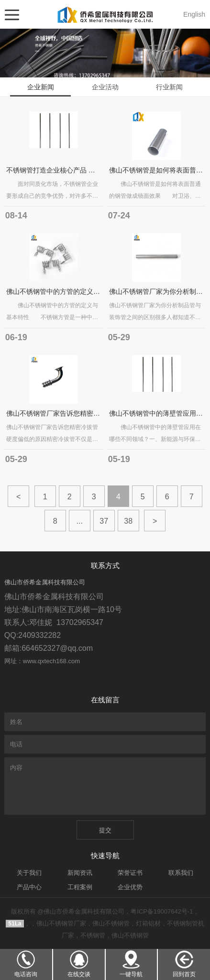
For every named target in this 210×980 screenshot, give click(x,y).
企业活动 (105, 87)
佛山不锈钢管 (111, 923)
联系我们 (181, 873)
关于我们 (29, 873)
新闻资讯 (80, 873)
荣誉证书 (130, 873)
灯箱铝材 (148, 923)
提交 (105, 830)
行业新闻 (169, 87)
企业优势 (130, 887)
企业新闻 (41, 87)
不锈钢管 (93, 935)
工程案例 (80, 887)
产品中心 (29, 887)
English (194, 14)
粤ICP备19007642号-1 (162, 911)
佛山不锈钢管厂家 (61, 923)
